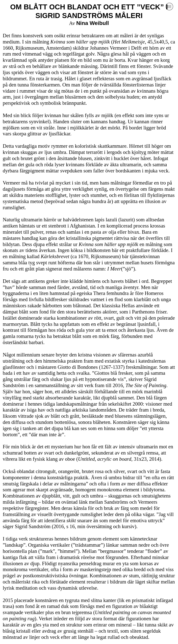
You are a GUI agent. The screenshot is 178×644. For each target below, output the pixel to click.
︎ (169, 7)
